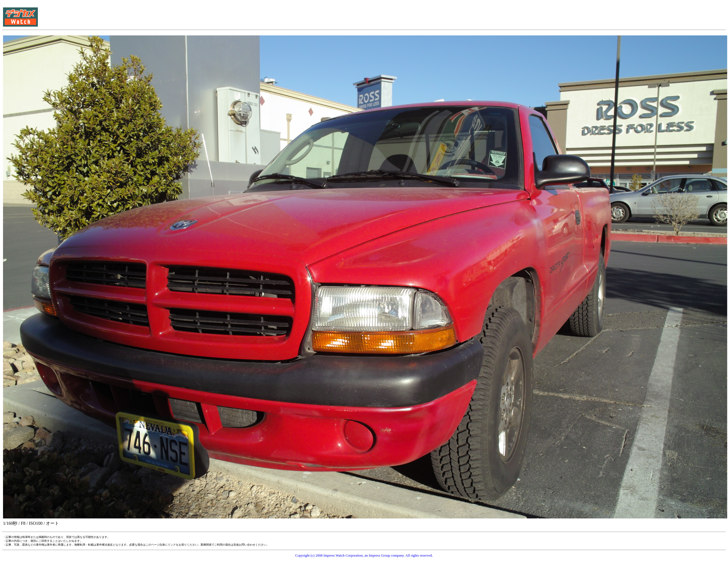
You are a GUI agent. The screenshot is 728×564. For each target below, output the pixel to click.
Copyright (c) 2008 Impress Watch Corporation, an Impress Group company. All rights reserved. (364, 555)
